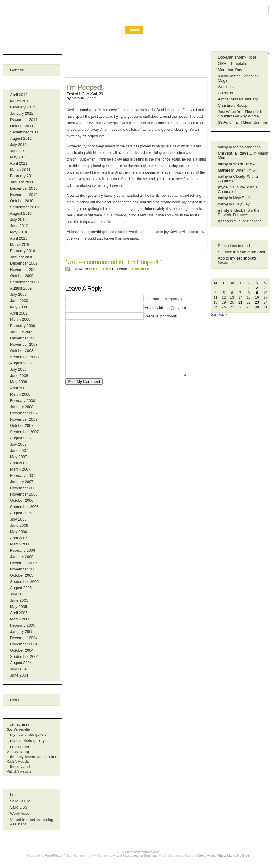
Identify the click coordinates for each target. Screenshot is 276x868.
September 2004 (24, 656)
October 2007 (22, 426)
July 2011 (18, 145)
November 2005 (24, 569)
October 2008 (22, 351)
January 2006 (22, 557)
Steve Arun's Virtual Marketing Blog (223, 856)
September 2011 (24, 132)
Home (134, 30)
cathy (76, 98)
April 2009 (19, 313)
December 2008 (24, 338)
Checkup (225, 93)
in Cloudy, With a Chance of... (238, 179)
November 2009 (24, 269)
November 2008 (24, 344)
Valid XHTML (21, 801)
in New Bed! (234, 198)
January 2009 (22, 332)
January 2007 (22, 482)
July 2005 (18, 594)
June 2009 (19, 301)
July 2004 (18, 669)
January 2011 (22, 182)
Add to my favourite (237, 260)
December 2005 (24, 563)
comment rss (100, 269)
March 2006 (20, 544)
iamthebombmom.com (34, 12)
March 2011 (20, 170)
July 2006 (18, 519)
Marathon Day (230, 70)
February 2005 (23, 625)
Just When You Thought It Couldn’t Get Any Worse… (240, 114)
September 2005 (24, 582)
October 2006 (22, 500)
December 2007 (24, 413)
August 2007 (21, 438)
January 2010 (22, 257)
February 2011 (23, 176)
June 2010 (19, 226)
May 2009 (19, 307)
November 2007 (24, 419)
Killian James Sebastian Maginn (238, 78)
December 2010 (24, 188)
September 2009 (24, 282)
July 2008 (18, 369)
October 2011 (22, 126)
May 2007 (19, 457)
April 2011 (19, 163)
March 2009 (20, 319)
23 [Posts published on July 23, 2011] (257, 302)
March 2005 (20, 619)
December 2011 (24, 120)
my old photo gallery (27, 741)
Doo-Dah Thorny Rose (237, 57)
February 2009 (23, 326)
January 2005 (22, 632)
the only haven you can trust (34, 757)
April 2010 (19, 238)
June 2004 (19, 675)
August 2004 (21, 663)
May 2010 (19, 232)
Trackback (140, 269)
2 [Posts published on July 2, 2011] (257, 288)
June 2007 (19, 450)
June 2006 (19, 525)
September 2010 (24, 207)
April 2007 (19, 463)
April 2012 (19, 95)
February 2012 (23, 107)
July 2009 (18, 294)
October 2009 (22, 276)
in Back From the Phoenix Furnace (239, 213)
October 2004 (22, 650)
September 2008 (24, 357)
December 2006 (24, 488)
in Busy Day (234, 204)
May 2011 (19, 157)
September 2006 (24, 507)
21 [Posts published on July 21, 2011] (240, 302)
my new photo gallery (28, 734)
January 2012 (22, 113)
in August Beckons (240, 221)
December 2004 (24, 638)
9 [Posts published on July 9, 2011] (257, 293)
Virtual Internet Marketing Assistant (32, 822)
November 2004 (24, 644)
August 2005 (21, 588)
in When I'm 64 (236, 164)
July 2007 (18, 444)
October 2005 (22, 575)
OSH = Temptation (234, 63)
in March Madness (239, 147)
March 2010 (20, 244)
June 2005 (19, 600)
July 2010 (18, 220)
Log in (15, 795)
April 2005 (19, 613)
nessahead (20, 747)
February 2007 (23, 475)
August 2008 (21, 363)
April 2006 (19, 538)
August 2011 (21, 138)
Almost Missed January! (238, 99)
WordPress (20, 813)
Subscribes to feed (234, 246)
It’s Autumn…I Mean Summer (243, 122)
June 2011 (19, 151)
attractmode (20, 725)
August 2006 (21, 513)
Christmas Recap (233, 105)
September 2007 (24, 432)
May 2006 (19, 532)
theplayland (20, 766)
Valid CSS (19, 807)
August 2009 (21, 288)
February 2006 (23, 550)
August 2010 (21, 213)
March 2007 (20, 469)
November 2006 (24, 494)
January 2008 (22, 407)
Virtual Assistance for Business (135, 856)
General (91, 98)
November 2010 (24, 195)
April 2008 (19, 388)
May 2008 (19, 382)
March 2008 (20, 394)
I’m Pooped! (85, 87)
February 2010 (23, 251)
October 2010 (22, 201)
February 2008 (23, 401)
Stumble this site (242, 252)
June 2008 (19, 376)
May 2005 (19, 607)
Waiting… (226, 87)
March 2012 (20, 101)
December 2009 (24, 263)
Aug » (223, 315)
